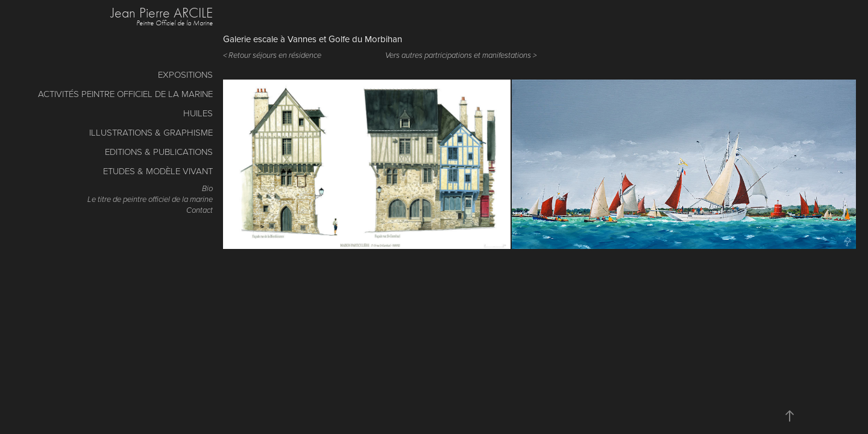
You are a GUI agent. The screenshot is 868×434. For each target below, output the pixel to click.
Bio (207, 189)
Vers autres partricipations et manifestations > (461, 56)
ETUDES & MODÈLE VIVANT (158, 171)
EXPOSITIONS (185, 74)
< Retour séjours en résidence (272, 55)
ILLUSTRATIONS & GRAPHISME (151, 132)
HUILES (198, 113)
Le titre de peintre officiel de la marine (150, 200)
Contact (200, 210)
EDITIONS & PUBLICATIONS (159, 152)
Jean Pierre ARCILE (162, 13)
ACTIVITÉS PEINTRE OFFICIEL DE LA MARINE (125, 94)
